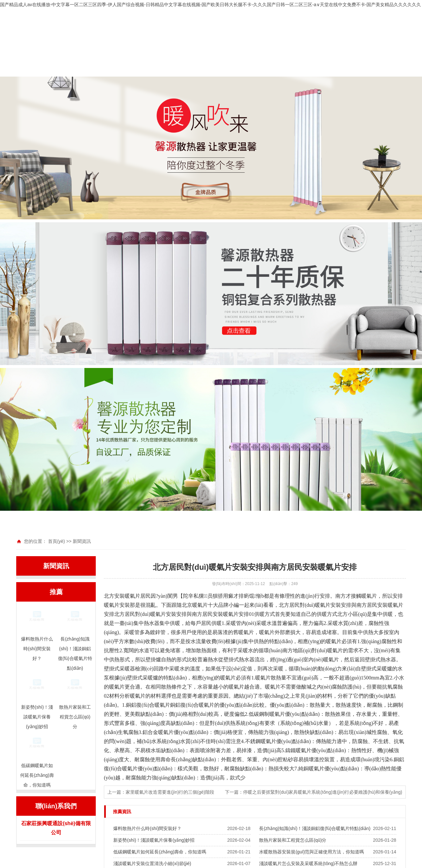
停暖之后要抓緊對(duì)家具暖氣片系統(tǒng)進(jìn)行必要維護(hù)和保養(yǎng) (323, 792)
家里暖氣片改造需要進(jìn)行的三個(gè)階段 (170, 792)
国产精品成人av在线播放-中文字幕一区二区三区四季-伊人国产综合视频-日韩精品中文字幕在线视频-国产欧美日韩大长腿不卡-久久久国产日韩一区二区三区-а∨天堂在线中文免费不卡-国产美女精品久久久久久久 (211, 5)
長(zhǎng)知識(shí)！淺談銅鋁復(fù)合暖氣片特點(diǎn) (315, 828)
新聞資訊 (82, 541)
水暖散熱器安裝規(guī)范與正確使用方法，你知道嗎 (311, 852)
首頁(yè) (56, 541)
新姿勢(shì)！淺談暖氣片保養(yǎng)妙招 (154, 840)
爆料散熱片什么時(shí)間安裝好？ (147, 828)
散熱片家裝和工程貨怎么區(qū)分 (293, 840)
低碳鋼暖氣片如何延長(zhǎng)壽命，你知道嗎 (160, 852)
